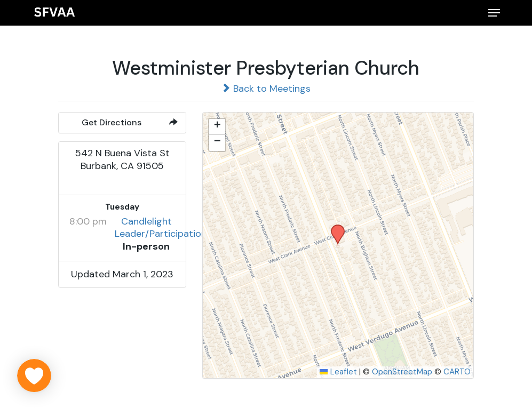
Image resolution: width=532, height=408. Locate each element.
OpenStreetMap (402, 372)
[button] (494, 13)
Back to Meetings (266, 89)
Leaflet (338, 372)
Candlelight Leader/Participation (161, 227)
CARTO (457, 372)
